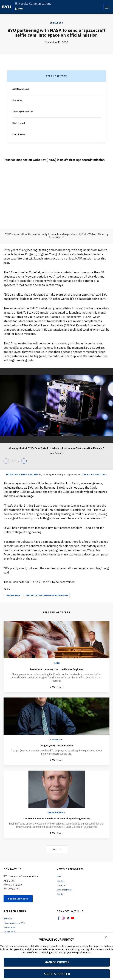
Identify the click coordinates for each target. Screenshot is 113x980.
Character (56, 740)
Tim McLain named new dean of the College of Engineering (57, 820)
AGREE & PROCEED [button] (57, 974)
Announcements (56, 813)
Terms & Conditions (95, 475)
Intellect (56, 23)
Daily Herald (20, 123)
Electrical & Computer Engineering (47, 595)
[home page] (6, 7)
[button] (106, 938)
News (19, 9)
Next (57, 854)
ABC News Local (22, 89)
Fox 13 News (20, 134)
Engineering (13, 595)
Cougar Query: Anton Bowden (57, 745)
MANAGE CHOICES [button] (57, 962)
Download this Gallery (22, 475)
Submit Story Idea (22, 904)
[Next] (24, 461)
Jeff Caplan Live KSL (25, 111)
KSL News (19, 100)
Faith (57, 663)
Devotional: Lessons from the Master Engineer (57, 669)
